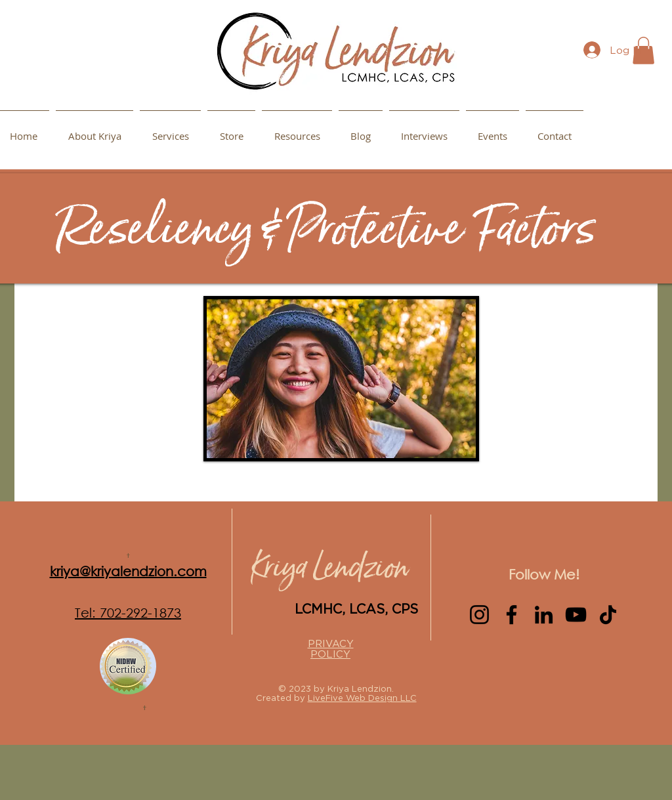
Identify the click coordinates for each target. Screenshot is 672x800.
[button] (297, 130)
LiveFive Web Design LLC (362, 698)
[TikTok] (608, 615)
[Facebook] (512, 615)
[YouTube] (576, 615)
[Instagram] (479, 615)
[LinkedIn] (544, 615)
